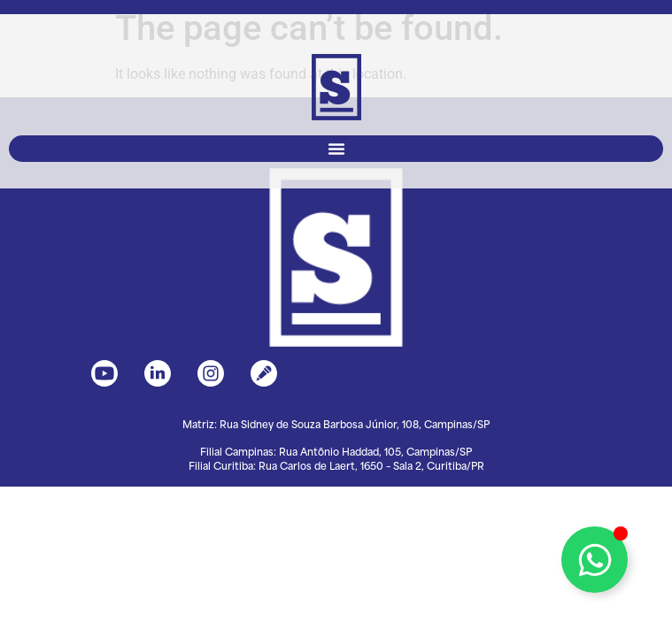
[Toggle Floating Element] (595, 560)
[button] (336, 149)
